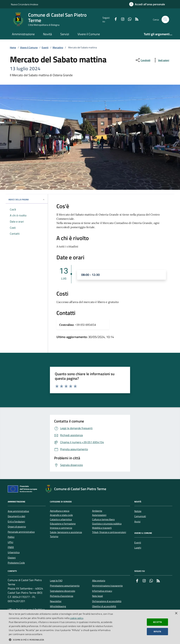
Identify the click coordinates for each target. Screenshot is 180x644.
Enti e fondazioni (16, 522)
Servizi (65, 34)
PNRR (11, 547)
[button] (61, 640)
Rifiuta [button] (157, 631)
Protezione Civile (16, 563)
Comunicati (140, 516)
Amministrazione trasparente (107, 586)
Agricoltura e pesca (60, 511)
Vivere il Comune (89, 34)
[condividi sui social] (143, 60)
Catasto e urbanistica (61, 519)
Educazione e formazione (63, 524)
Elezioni (12, 558)
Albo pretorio (99, 581)
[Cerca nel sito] (165, 20)
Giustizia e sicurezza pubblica (107, 524)
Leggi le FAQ (56, 581)
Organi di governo (17, 527)
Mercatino (58, 48)
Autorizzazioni (99, 515)
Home (13, 48)
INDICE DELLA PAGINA (27, 200)
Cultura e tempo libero (103, 519)
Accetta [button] (157, 622)
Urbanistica (14, 552)
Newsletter (56, 601)
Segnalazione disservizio (62, 591)
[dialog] (90, 627)
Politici (11, 537)
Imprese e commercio (61, 528)
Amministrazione (23, 34)
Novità (47, 34)
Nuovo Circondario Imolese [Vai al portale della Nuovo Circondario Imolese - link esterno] (25, 4)
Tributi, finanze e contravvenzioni (109, 532)
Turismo (54, 536)
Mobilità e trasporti (102, 528)
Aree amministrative (18, 511)
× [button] (176, 613)
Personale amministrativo (21, 532)
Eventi (45, 48)
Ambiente (97, 511)
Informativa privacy (102, 591)
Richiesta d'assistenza (62, 596)
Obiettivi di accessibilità (104, 606)
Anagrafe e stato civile (61, 515)
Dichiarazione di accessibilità (107, 601)
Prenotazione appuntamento (65, 586)
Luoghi (138, 548)
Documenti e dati (16, 516)
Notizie (138, 511)
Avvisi (137, 522)
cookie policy (77, 618)
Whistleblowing (58, 606)
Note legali (97, 596)
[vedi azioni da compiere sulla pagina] (161, 60)
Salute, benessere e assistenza (66, 532)
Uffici (10, 542)
